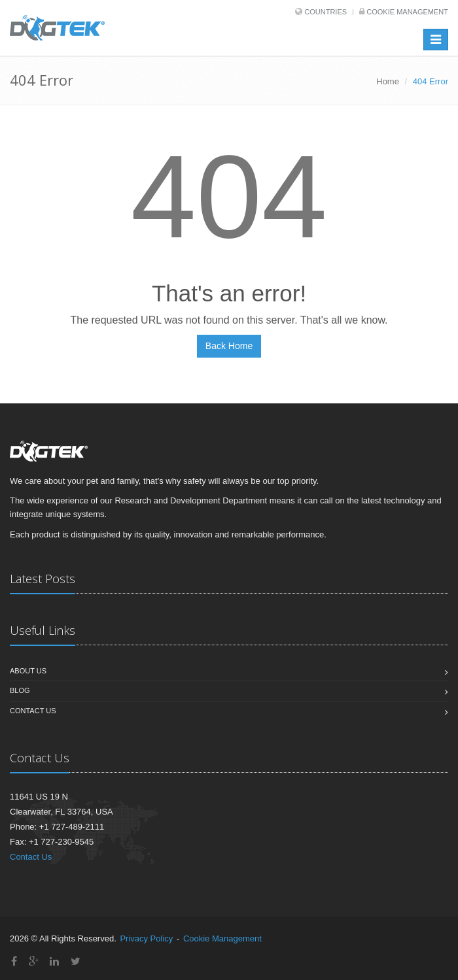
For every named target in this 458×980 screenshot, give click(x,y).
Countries (326, 12)
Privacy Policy (146, 938)
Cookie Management (407, 12)
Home (388, 81)
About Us (28, 671)
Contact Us (33, 711)
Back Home (229, 346)
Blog (20, 690)
